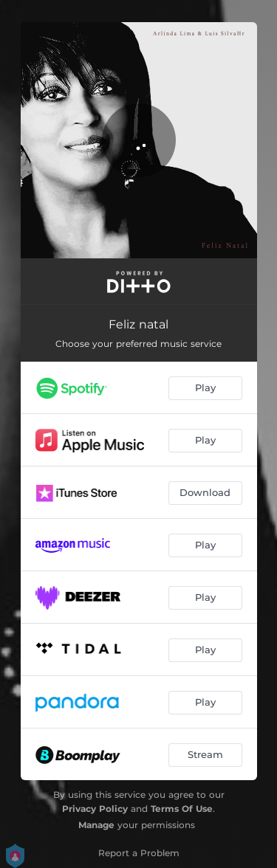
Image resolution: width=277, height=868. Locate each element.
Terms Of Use (182, 809)
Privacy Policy (95, 809)
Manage (96, 825)
